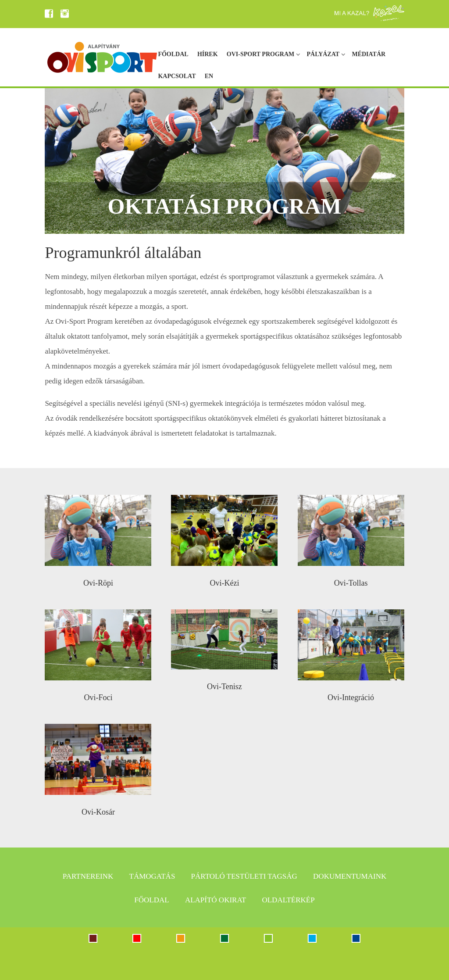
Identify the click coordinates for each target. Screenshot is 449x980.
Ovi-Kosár (98, 812)
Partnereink (88, 876)
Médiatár (369, 54)
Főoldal (173, 54)
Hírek (208, 54)
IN (66, 14)
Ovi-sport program (260, 54)
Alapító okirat (216, 900)
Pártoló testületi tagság (244, 876)
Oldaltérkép (288, 900)
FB (50, 14)
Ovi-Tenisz (224, 687)
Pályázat (323, 54)
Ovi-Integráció (351, 697)
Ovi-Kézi (224, 583)
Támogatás (152, 876)
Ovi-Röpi (98, 583)
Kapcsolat (177, 76)
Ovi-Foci (98, 697)
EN (209, 76)
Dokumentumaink (350, 876)
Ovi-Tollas (351, 583)
